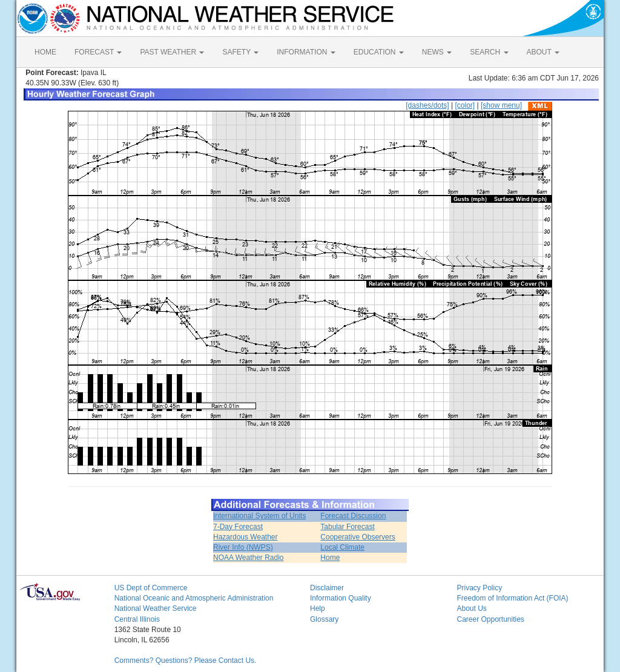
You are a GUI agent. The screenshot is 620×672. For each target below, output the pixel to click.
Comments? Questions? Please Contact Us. (186, 660)
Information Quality (341, 598)
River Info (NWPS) (243, 547)
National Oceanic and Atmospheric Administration (194, 598)
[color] (465, 105)
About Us (471, 608)
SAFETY (240, 52)
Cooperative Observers (358, 537)
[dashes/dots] (427, 105)
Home (330, 558)
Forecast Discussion (353, 516)
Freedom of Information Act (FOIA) (512, 598)
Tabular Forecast (347, 527)
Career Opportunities (490, 619)
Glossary (324, 619)
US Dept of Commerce (151, 588)
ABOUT (543, 52)
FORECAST (98, 52)
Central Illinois (137, 619)
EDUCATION (379, 52)
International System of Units (259, 516)
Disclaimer (327, 588)
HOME (45, 52)
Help (318, 608)
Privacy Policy (479, 588)
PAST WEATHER (172, 52)
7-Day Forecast (238, 527)
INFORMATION (306, 52)
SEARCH (489, 52)
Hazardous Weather (246, 537)
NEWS (437, 52)
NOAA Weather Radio (249, 558)
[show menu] (501, 105)
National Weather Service (156, 608)
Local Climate (342, 547)
